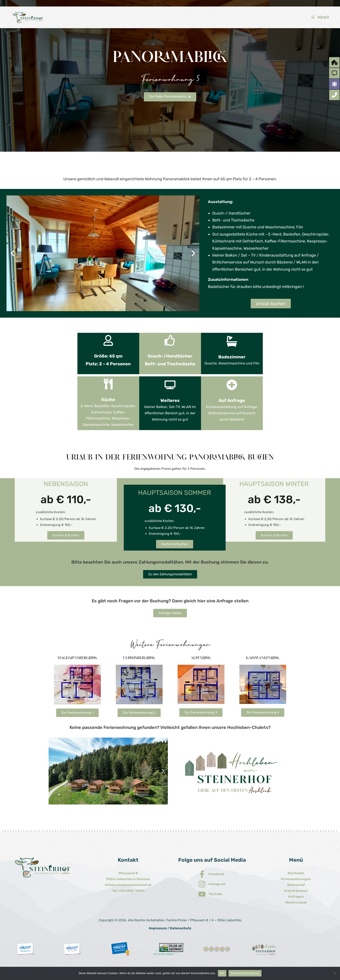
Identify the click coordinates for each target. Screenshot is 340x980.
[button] (12, 253)
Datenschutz (181, 928)
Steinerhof (296, 885)
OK (222, 973)
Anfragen (296, 897)
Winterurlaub (296, 902)
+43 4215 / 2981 (131, 891)
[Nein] (335, 973)
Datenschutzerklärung (245, 973)
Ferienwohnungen (296, 879)
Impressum (158, 928)
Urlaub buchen (296, 891)
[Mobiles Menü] (320, 17)
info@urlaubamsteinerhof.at (128, 885)
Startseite (296, 873)
